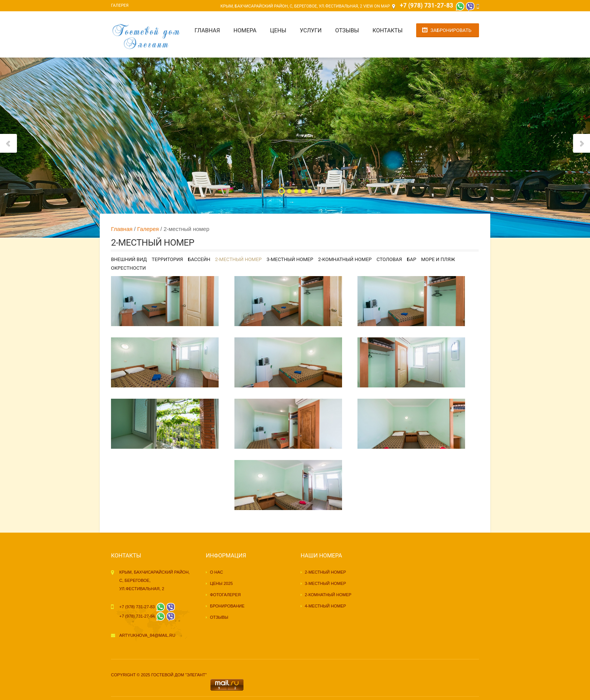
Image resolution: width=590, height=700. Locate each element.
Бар (411, 259)
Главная (207, 30)
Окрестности (128, 268)
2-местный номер (239, 259)
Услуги (311, 30)
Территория (167, 259)
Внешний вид (129, 259)
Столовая (389, 259)
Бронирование (227, 606)
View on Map (376, 6)
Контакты (388, 30)
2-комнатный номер (345, 259)
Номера (245, 30)
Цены (278, 30)
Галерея (120, 5)
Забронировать (451, 30)
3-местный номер (290, 259)
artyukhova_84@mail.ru (147, 635)
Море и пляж (438, 259)
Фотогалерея (225, 595)
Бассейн (199, 259)
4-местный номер (325, 606)
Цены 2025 (221, 583)
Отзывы (347, 30)
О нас (217, 572)
